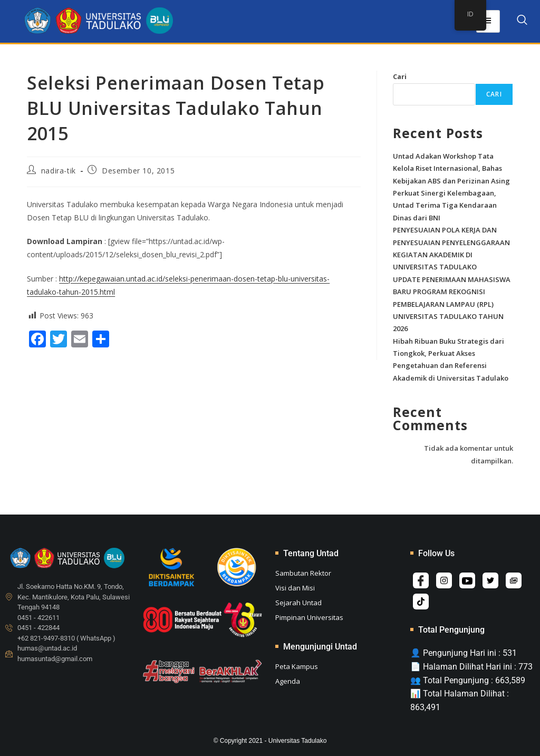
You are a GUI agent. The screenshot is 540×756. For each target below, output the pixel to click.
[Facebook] (421, 580)
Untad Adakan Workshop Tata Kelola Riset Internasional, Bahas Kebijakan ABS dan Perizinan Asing (451, 168)
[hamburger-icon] (488, 21)
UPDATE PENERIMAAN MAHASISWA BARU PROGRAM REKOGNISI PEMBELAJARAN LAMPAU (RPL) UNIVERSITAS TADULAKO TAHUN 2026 (452, 304)
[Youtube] (467, 580)
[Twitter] (490, 580)
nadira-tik (59, 171)
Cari (400, 76)
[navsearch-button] (522, 22)
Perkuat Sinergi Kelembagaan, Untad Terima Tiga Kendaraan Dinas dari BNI (445, 205)
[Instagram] (444, 580)
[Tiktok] (421, 602)
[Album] (514, 580)
